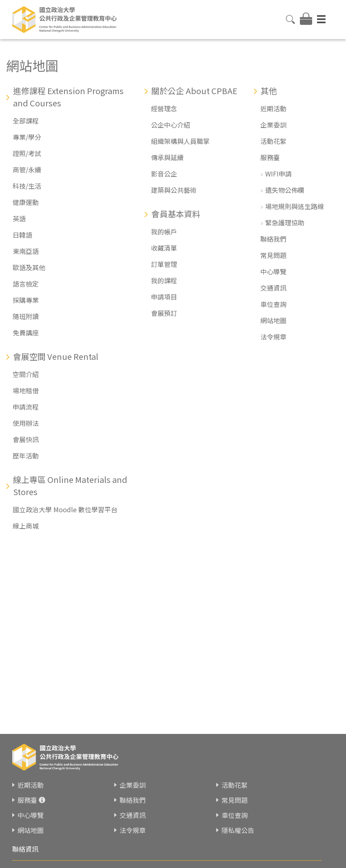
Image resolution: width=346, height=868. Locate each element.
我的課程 (164, 280)
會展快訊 (26, 439)
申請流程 (26, 407)
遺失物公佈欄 (285, 190)
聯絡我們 (273, 239)
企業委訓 (273, 125)
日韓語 (22, 235)
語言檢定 (26, 284)
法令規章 (273, 337)
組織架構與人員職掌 (180, 141)
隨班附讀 (26, 316)
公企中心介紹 (171, 125)
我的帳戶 (164, 231)
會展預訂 (164, 313)
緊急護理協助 (285, 223)
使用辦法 (26, 423)
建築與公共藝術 (174, 190)
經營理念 (164, 108)
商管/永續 (27, 170)
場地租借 (26, 390)
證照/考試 (27, 153)
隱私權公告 (238, 830)
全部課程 (26, 121)
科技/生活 (27, 186)
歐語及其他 (29, 267)
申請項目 (164, 297)
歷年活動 (26, 456)
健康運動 (26, 202)
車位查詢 (273, 304)
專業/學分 (27, 137)
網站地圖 (273, 320)
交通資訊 (273, 288)
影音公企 (164, 174)
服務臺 (270, 157)
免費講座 (26, 333)
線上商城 (26, 526)
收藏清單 (164, 248)
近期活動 (273, 108)
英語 (19, 218)
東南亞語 (26, 251)
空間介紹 (26, 374)
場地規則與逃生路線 (295, 206)
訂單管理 (164, 264)
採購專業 (26, 300)
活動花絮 (273, 141)
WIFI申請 (278, 174)
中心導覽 (273, 271)
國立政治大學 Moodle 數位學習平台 (65, 509)
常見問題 (273, 255)
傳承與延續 (167, 157)
